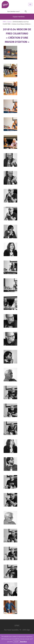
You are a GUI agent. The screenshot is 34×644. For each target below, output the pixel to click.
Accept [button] (17, 642)
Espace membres (19, 17)
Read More (23, 642)
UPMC (5, 5)
